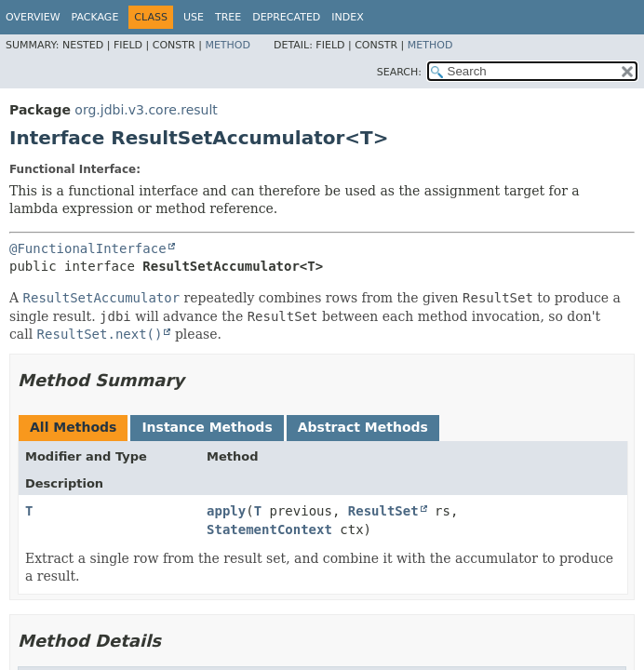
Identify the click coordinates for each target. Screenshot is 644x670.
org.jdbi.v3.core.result (146, 110)
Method (228, 45)
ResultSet (383, 511)
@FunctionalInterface (88, 248)
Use (194, 17)
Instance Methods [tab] (207, 427)
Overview (33, 17)
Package (95, 17)
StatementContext (269, 529)
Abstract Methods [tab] (363, 427)
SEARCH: (399, 72)
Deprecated (286, 17)
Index (347, 17)
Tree (228, 17)
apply (226, 511)
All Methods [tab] (73, 427)
